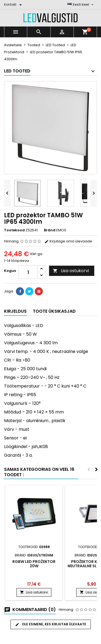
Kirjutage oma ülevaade (68, 241)
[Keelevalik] (81, 5)
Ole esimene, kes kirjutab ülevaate (51, 624)
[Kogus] (28, 272)
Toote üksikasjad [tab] (54, 311)
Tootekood (14, 230)
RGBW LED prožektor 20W (34, 564)
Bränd (50, 230)
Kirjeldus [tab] (15, 311)
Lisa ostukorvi (71, 271)
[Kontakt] (14, 5)
